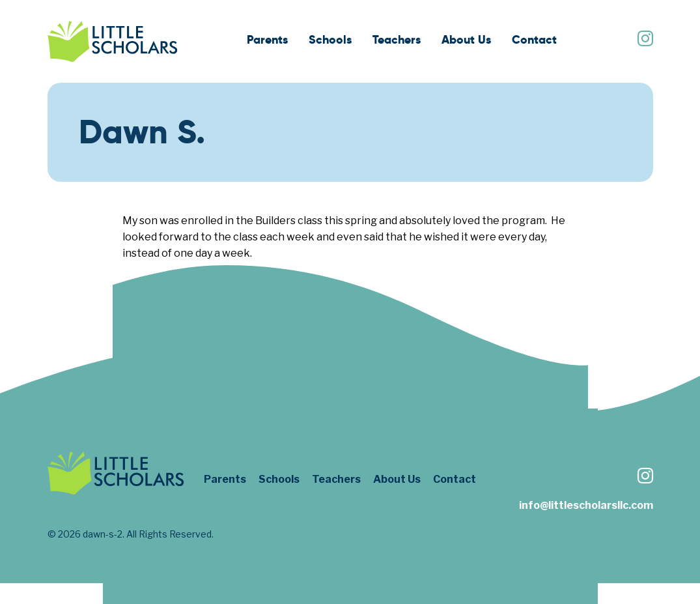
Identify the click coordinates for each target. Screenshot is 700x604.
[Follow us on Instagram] (645, 40)
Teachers (397, 39)
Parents (267, 39)
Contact (534, 39)
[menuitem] (267, 41)
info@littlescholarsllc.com (586, 505)
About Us (466, 39)
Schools (330, 39)
